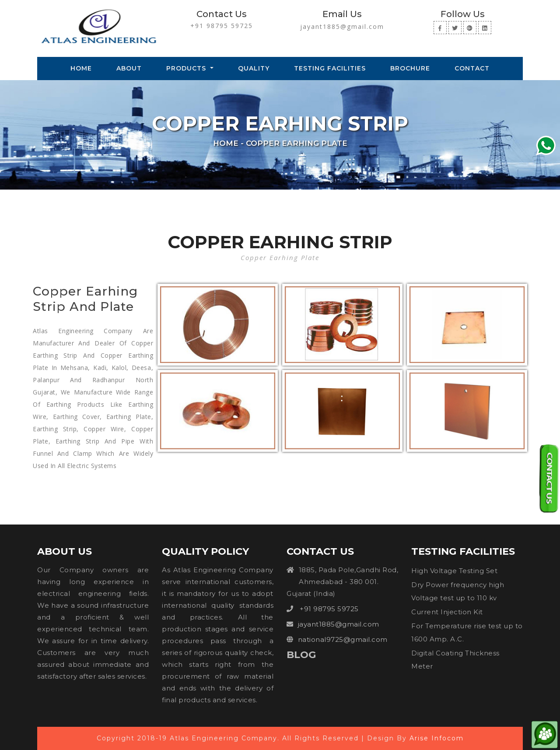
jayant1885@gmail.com (342, 26)
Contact (472, 68)
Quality (254, 68)
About (129, 68)
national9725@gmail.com (343, 639)
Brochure (410, 68)
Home (83, 68)
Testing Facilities (330, 68)
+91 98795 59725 (222, 26)
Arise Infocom (437, 738)
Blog (301, 655)
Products (187, 68)
